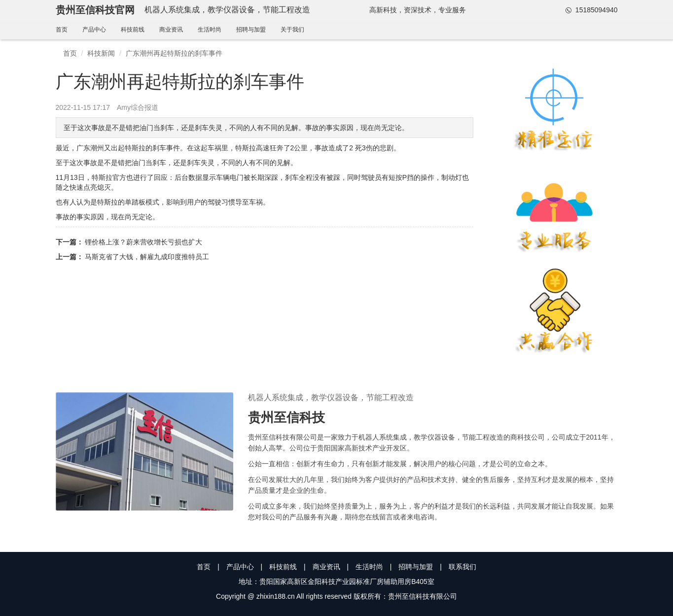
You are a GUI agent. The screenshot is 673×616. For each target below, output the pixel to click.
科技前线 (133, 30)
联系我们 (462, 567)
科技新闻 (101, 53)
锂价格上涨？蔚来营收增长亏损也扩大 (143, 242)
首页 (62, 30)
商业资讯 (171, 30)
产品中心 (94, 30)
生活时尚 (210, 30)
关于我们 (292, 30)
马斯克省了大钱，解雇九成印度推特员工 (147, 257)
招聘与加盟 (251, 30)
